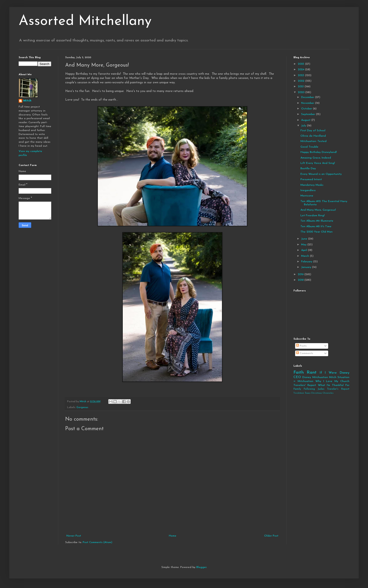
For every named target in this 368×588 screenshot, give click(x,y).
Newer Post (74, 536)
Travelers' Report (305, 385)
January (307, 267)
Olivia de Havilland (313, 136)
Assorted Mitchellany (85, 21)
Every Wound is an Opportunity (321, 174)
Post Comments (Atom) (97, 542)
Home (173, 536)
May (304, 245)
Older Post (271, 536)
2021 (301, 87)
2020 (302, 92)
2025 (302, 64)
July (304, 126)
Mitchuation (320, 377)
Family (297, 389)
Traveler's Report (338, 389)
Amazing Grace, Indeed (316, 158)
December (308, 97)
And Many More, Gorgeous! (318, 210)
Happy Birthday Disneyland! (319, 152)
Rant (312, 373)
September (309, 114)
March (306, 256)
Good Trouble (309, 147)
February (307, 262)
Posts (301, 346)
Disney (307, 377)
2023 (302, 75)
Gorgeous (82, 407)
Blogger (201, 567)
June (305, 239)
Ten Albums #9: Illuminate (317, 221)
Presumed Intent (311, 179)
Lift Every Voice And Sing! (318, 163)
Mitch (27, 101)
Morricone (307, 196)
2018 (301, 280)
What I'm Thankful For (334, 385)
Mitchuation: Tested (313, 141)
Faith (299, 373)
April (305, 250)
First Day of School (313, 131)
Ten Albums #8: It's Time (316, 226)
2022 (302, 81)
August (306, 120)
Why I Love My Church (332, 381)
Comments (305, 353)
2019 (301, 274)
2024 (302, 70)
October (307, 109)
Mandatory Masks (312, 185)
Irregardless (308, 190)
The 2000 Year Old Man (317, 232)
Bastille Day (308, 169)
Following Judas (314, 389)
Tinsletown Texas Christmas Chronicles (313, 393)
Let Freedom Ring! (313, 216)
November (308, 103)
